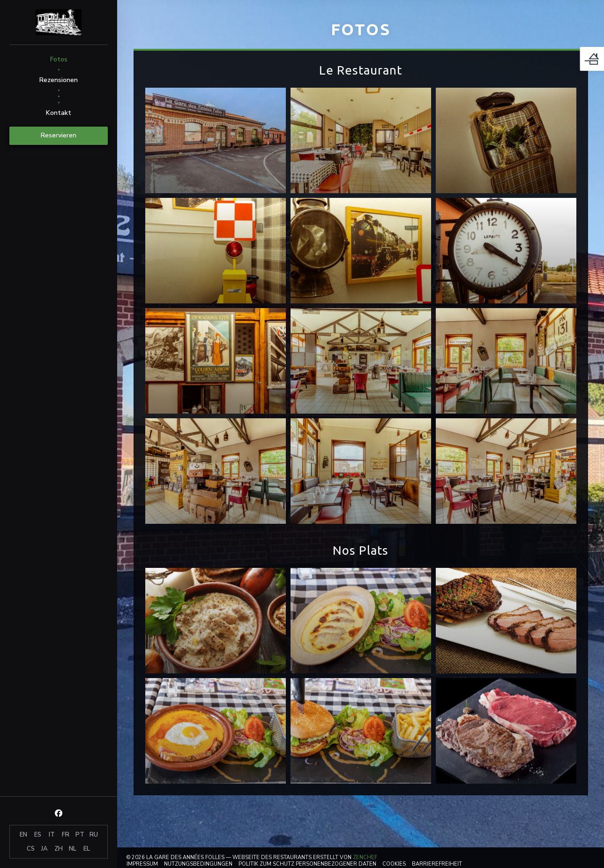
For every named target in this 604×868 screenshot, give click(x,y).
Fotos (59, 59)
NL (73, 849)
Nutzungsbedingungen (198, 864)
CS (31, 849)
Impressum (142, 864)
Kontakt (59, 113)
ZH (59, 849)
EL (87, 849)
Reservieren (59, 135)
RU (94, 835)
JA (45, 849)
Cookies (394, 864)
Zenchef (365, 857)
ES (38, 835)
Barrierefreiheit (437, 864)
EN (23, 835)
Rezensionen (59, 80)
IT (52, 835)
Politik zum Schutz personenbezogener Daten (307, 864)
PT (80, 835)
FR (66, 835)
